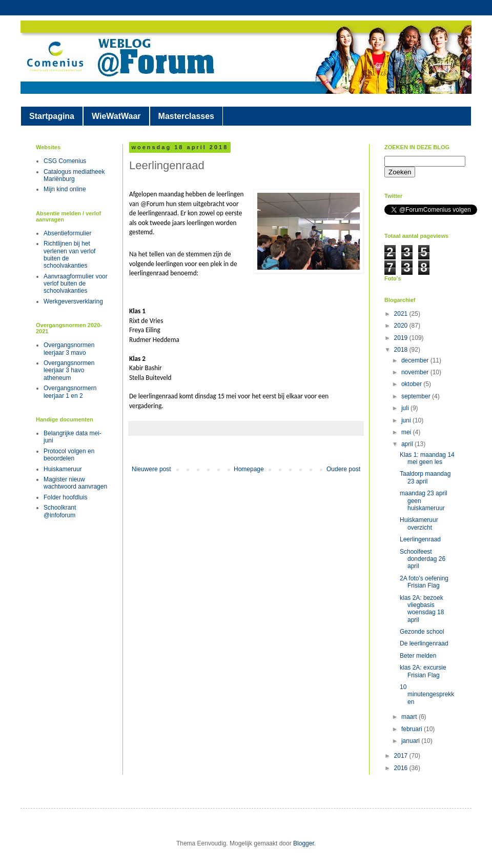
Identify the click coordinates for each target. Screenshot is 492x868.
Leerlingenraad (420, 539)
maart (410, 717)
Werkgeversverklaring (73, 301)
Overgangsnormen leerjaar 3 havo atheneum (69, 370)
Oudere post (343, 469)
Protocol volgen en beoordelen (69, 455)
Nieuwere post (151, 469)
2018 (402, 350)
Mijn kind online (65, 189)
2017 (402, 756)
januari (411, 741)
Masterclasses (186, 116)
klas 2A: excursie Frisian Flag (423, 671)
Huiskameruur (63, 469)
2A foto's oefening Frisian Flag (424, 582)
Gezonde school (422, 632)
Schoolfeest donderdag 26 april (423, 559)
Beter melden (418, 656)
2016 (402, 768)
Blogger (304, 843)
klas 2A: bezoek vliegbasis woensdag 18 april (422, 609)
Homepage (249, 469)
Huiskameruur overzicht (419, 523)
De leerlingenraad (424, 643)
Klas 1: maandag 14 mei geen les (427, 458)
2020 (402, 326)
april (408, 444)
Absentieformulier (67, 233)
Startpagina (52, 116)
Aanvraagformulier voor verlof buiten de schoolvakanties (76, 284)
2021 (402, 314)
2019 (402, 338)
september (417, 396)
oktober (412, 384)
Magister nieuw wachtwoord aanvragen (75, 483)
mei (407, 432)
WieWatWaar (116, 116)
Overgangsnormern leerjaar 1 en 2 (70, 392)
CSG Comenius (65, 161)
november (416, 372)
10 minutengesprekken (427, 694)
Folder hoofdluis (65, 497)
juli (406, 408)
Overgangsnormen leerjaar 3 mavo (69, 349)
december (416, 360)
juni (407, 420)
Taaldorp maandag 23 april (425, 477)
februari (413, 729)
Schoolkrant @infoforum (60, 511)
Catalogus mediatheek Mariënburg (74, 175)
